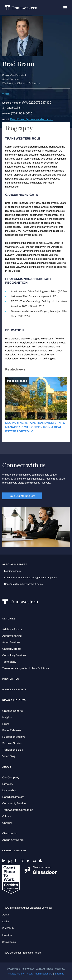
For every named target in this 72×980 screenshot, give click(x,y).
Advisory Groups (12, 629)
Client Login (9, 834)
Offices (7, 816)
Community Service (14, 803)
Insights (7, 717)
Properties (11, 679)
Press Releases (12, 730)
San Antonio (9, 942)
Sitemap (60, 974)
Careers (7, 823)
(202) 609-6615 (22, 113)
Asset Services (11, 642)
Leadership (9, 790)
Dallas (6, 921)
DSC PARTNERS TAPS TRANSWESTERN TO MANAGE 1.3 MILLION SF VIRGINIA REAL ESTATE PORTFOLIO (35, 427)
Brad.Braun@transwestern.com (32, 119)
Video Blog (9, 756)
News (6, 724)
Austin (6, 915)
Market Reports (14, 690)
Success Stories (12, 743)
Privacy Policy (16, 974)
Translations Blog (13, 750)
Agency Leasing (12, 636)
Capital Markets (12, 649)
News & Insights (14, 700)
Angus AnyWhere (13, 840)
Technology (9, 662)
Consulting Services (14, 655)
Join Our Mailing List (22, 496)
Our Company (11, 778)
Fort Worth (8, 928)
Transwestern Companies (18, 810)
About (7, 767)
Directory (8, 784)
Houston (7, 935)
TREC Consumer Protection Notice (22, 953)
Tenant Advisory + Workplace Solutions (26, 668)
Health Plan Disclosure (39, 974)
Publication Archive (14, 737)
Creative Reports (12, 711)
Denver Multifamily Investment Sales (23, 584)
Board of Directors (13, 797)
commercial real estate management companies (31, 578)
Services (9, 619)
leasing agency (13, 571)
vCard (6, 94)
